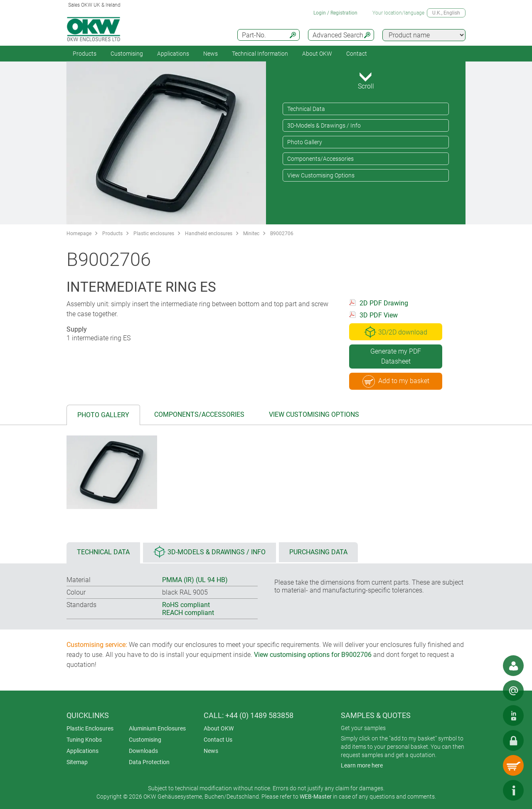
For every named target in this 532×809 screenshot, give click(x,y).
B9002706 (282, 234)
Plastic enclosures (154, 234)
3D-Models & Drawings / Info (324, 125)
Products (85, 54)
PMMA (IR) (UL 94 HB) (195, 580)
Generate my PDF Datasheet (396, 356)
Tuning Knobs (84, 740)
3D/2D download (396, 332)
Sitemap (77, 762)
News (211, 54)
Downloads (143, 751)
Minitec (251, 234)
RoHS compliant (186, 605)
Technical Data (306, 109)
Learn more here (362, 765)
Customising (127, 54)
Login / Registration (335, 13)
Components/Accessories (320, 159)
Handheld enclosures (209, 234)
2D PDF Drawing (384, 303)
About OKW (219, 728)
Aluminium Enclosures (157, 728)
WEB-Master (316, 797)
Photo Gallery (305, 142)
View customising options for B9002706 (313, 655)
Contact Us (218, 740)
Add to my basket (396, 381)
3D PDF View (379, 315)
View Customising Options (321, 175)
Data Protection (149, 762)
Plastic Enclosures (90, 728)
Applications (173, 54)
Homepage (79, 234)
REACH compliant (188, 613)
